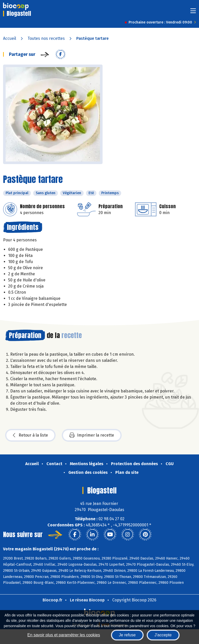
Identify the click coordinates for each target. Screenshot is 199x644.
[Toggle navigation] (193, 12)
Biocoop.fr (52, 600)
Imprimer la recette (92, 435)
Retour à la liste (30, 435)
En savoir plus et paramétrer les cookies (64, 635)
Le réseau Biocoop (87, 600)
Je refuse (127, 635)
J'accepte (163, 635)
